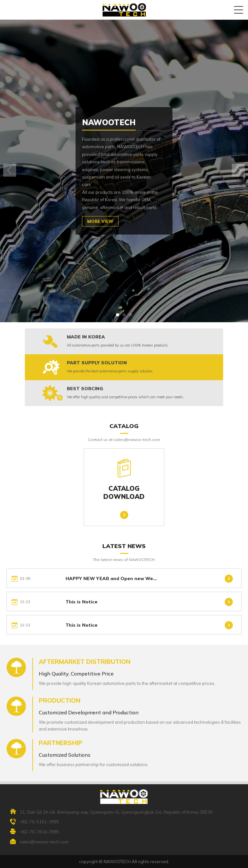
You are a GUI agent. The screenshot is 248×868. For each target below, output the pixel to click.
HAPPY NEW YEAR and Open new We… (111, 583)
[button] (118, 315)
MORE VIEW (100, 221)
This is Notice (82, 606)
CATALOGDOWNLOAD (124, 479)
